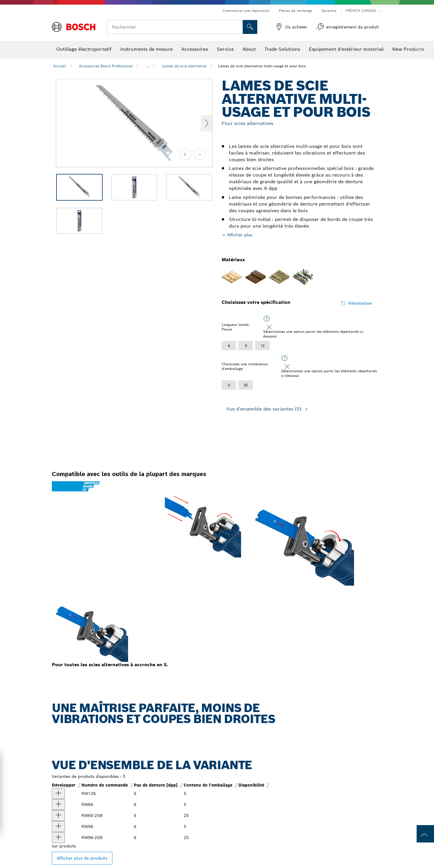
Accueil (60, 66)
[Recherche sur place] (250, 27)
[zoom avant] (185, 154)
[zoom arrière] (200, 154)
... (147, 66)
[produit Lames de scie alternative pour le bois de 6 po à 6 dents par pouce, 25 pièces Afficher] (58, 816)
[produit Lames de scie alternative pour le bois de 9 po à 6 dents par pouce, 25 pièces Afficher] (58, 838)
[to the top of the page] (425, 834)
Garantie (329, 11)
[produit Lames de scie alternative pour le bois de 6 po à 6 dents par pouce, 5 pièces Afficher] (58, 805)
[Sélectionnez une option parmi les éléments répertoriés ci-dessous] (267, 319)
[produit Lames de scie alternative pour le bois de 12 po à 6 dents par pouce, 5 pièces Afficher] (58, 793)
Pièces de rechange (296, 11)
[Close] (269, 327)
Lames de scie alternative (184, 66)
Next (207, 123)
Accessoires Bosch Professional (106, 66)
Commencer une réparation (246, 11)
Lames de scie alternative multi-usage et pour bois (262, 66)
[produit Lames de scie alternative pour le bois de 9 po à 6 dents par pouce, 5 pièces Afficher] (58, 827)
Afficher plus (240, 235)
